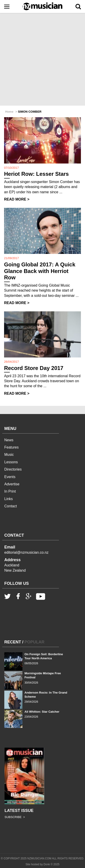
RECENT (13, 642)
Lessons (11, 462)
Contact (11, 506)
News (9, 440)
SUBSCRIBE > (15, 817)
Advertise (12, 484)
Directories (13, 469)
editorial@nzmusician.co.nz (26, 552)
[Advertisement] (42, 60)
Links (8, 499)
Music (9, 455)
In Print (10, 491)
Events (10, 477)
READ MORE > (17, 199)
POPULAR (34, 642)
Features (11, 447)
